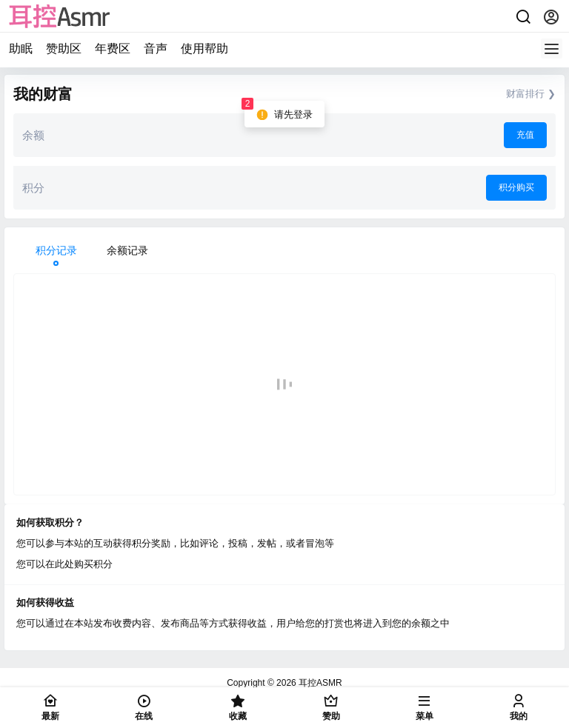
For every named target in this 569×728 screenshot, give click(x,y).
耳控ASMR (319, 683)
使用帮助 (204, 49)
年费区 (113, 49)
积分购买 (516, 187)
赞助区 (64, 49)
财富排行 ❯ (531, 94)
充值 (525, 135)
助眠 (21, 49)
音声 (156, 49)
